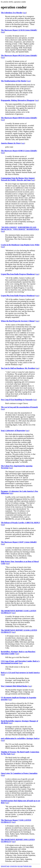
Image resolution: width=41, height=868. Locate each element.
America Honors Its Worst (11, 143)
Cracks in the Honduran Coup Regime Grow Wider (20, 245)
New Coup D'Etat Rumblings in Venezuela (17, 400)
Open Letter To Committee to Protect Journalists (19, 773)
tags (25, 13)
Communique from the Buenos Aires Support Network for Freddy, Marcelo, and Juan (18, 179)
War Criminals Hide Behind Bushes (14, 686)
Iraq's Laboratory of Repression (13, 431)
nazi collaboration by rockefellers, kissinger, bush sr (20, 738)
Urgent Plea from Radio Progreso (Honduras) (18, 274)
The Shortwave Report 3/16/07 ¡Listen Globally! (19, 542)
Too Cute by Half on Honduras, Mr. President (18, 368)
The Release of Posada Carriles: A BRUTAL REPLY (20, 523)
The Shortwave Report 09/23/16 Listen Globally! (19, 55)
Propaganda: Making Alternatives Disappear (18, 100)
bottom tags (27, 866)
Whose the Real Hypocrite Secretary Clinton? (18, 321)
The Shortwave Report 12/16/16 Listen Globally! (19, 30)
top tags (20, 866)
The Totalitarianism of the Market (14, 81)
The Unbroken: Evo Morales (12, 13)
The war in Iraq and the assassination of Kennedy (19, 407)
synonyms (14, 866)
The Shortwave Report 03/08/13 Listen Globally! (19, 151)
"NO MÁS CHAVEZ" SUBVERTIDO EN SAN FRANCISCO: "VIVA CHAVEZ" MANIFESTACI (20, 228)
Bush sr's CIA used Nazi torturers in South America (20, 673)
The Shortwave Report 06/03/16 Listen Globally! (19, 118)
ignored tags (5, 866)
